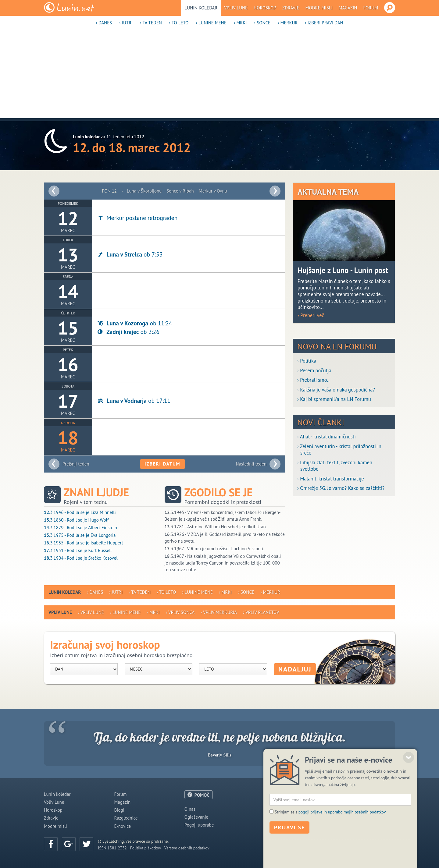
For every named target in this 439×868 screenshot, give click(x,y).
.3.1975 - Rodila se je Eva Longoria (80, 535)
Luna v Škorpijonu (144, 191)
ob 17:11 (134, 400)
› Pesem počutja (314, 371)
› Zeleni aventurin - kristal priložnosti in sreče (339, 450)
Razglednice (126, 818)
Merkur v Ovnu (213, 191)
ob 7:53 (130, 254)
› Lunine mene (211, 23)
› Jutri (126, 23)
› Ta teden (151, 23)
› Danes (104, 23)
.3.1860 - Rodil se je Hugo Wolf (76, 520)
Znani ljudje (96, 492)
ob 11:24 (134, 323)
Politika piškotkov (146, 848)
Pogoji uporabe (199, 825)
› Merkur (288, 23)
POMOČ (202, 795)
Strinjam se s (330, 835)
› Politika (307, 361)
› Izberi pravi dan (324, 23)
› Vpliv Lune (91, 612)
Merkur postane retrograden (137, 218)
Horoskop (265, 8)
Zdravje (291, 8)
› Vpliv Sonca (180, 612)
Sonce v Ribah (180, 191)
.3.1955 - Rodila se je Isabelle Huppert (84, 543)
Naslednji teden (251, 464)
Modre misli (319, 8)
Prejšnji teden (76, 464)
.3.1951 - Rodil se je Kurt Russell (78, 550)
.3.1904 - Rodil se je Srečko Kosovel (81, 558)
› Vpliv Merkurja (219, 612)
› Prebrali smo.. (313, 380)
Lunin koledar (201, 8)
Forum (371, 8)
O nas (190, 809)
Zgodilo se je (219, 492)
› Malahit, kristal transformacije (331, 479)
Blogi (119, 810)
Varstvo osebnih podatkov (187, 848)
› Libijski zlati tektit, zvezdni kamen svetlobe (335, 466)
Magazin (348, 8)
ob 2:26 (128, 332)
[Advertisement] (220, 76)
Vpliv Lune (236, 8)
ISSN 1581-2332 (112, 848)
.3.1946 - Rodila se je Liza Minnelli (80, 512)
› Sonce (262, 23)
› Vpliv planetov (261, 612)
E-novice (122, 826)
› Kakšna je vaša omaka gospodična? (336, 390)
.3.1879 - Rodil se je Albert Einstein (80, 528)
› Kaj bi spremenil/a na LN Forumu (334, 399)
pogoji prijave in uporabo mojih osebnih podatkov (342, 835)
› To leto (179, 23)
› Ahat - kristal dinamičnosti (327, 437)
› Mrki (240, 23)
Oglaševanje (196, 817)
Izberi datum (162, 464)
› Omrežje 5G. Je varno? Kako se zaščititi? (341, 488)
